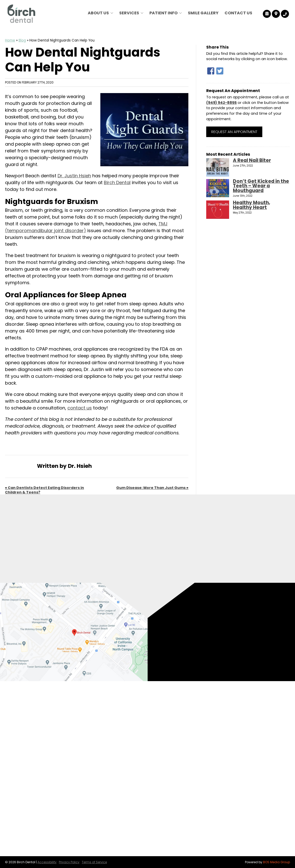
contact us (80, 408)
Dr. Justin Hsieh (74, 176)
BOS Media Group (277, 862)
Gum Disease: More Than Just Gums (151, 488)
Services (129, 13)
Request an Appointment (234, 132)
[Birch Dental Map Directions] (276, 14)
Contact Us (238, 13)
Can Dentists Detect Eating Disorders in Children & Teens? (45, 490)
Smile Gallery (203, 13)
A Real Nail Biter (252, 160)
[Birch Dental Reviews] (267, 14)
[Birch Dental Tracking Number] (285, 14)
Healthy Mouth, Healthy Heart (251, 205)
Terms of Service (94, 862)
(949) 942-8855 (221, 103)
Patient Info (163, 13)
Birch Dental (117, 182)
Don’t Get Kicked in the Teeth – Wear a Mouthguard (261, 186)
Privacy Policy (69, 862)
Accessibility (47, 862)
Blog (22, 40)
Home (10, 40)
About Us (98, 13)
